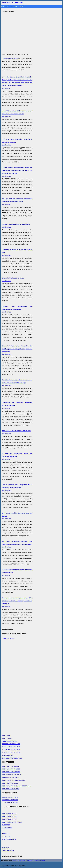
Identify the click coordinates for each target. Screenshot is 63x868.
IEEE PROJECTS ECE (9, 814)
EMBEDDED (6, 825)
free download (17, 83)
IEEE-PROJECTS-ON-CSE (11, 766)
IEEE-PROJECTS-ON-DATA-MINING (14, 780)
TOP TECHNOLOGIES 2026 (11, 747)
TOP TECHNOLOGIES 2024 (11, 752)
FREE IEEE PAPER (8, 639)
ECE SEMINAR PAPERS (10, 800)
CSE (3, 6)
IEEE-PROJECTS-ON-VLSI (11, 789)
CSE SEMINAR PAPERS (10, 797)
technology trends (8, 755)
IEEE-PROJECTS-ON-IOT (10, 777)
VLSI (4, 831)
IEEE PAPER (19, 3)
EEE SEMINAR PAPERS (10, 803)
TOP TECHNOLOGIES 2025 (11, 750)
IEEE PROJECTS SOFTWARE (12, 775)
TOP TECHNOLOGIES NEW (11, 744)
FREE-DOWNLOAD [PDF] (11, 59)
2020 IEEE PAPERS (8, 758)
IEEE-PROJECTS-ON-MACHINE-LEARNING (16, 786)
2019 (17, 758)
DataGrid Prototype (8, 850)
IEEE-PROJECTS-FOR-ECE (11, 772)
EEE (12, 6)
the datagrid (6, 848)
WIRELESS (6, 833)
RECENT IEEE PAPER (9, 741)
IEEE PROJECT (19, 6)
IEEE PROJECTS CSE (9, 816)
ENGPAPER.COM (39, 860)
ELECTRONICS (7, 828)
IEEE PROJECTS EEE (9, 819)
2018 (20, 758)
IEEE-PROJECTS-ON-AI (10, 783)
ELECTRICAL (6, 836)
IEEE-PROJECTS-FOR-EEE (11, 769)
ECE (7, 6)
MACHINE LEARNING (9, 839)
